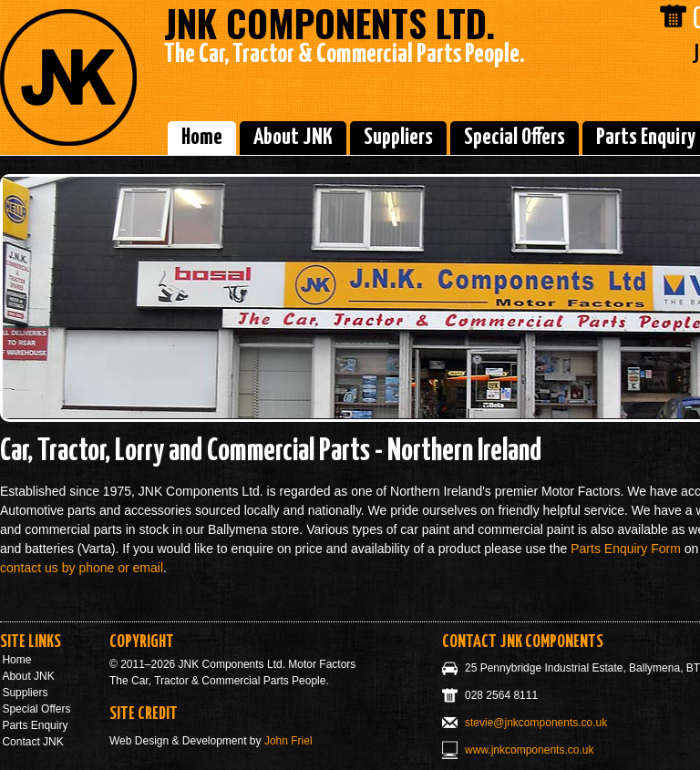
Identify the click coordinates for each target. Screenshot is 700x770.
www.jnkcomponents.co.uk (529, 750)
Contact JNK (32, 742)
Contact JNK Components (523, 642)
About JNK (293, 138)
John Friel (288, 741)
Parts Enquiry (35, 725)
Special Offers (515, 138)
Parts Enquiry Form (626, 549)
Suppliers (398, 138)
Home (202, 138)
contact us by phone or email (82, 568)
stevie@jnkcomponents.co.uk (536, 723)
